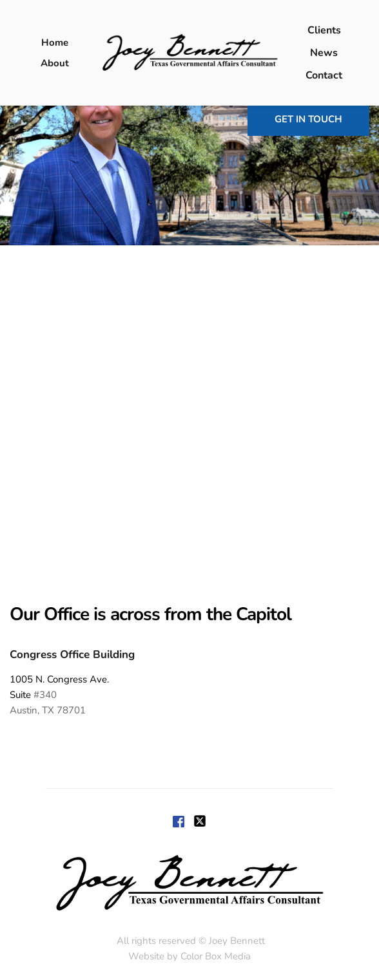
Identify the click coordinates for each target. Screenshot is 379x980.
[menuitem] (55, 42)
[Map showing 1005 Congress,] (189, 422)
